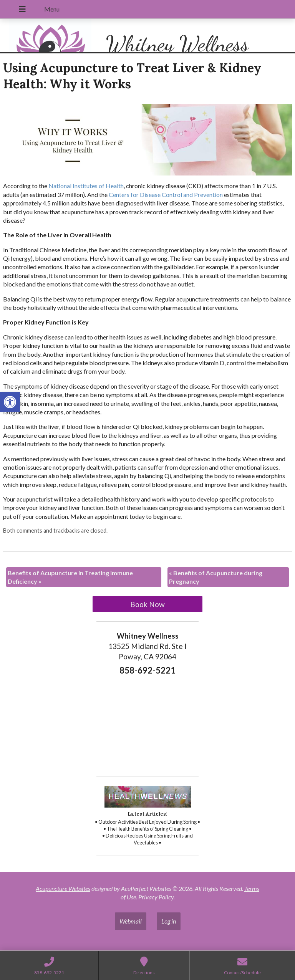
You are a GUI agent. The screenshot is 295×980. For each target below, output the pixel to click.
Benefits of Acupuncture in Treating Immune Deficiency (70, 577)
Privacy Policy (156, 897)
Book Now (147, 604)
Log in (169, 921)
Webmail (131, 921)
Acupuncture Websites (63, 888)
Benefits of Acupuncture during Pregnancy (216, 577)
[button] (10, 402)
